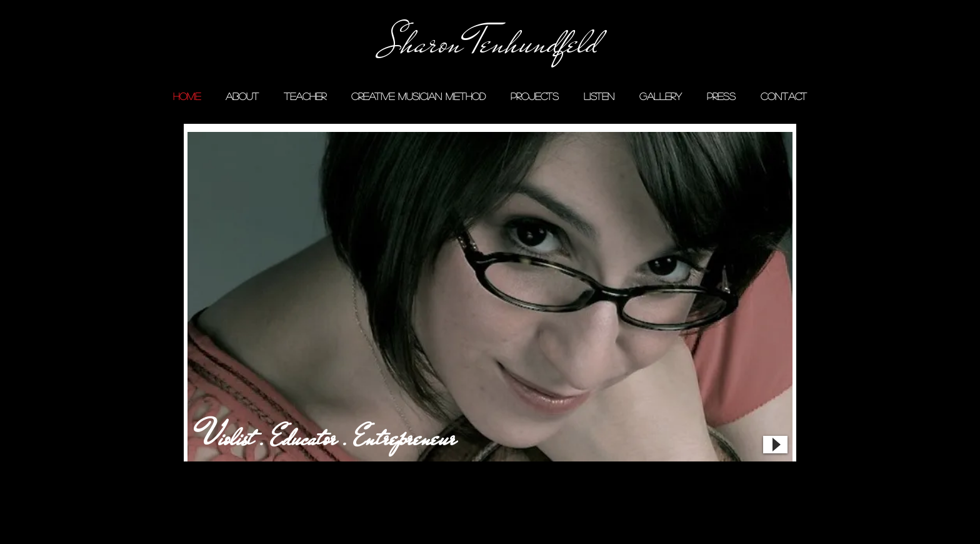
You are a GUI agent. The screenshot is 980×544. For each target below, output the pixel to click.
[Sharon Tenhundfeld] (490, 43)
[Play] (775, 445)
